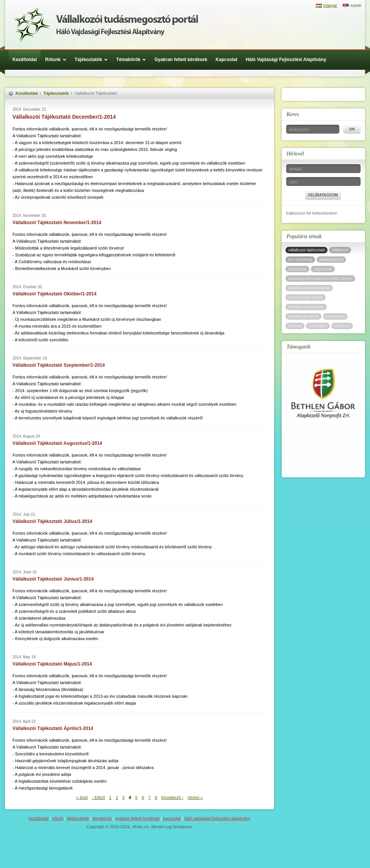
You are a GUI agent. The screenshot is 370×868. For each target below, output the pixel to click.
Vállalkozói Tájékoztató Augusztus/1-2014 (57, 443)
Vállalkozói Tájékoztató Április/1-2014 (53, 728)
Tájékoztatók (93, 60)
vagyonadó (323, 269)
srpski (356, 5)
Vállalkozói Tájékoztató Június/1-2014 (53, 579)
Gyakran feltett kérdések (181, 60)
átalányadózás (332, 260)
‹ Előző (99, 797)
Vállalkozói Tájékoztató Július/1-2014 (52, 521)
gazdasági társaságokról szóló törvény (320, 279)
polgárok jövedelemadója (309, 288)
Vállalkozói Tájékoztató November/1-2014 (57, 223)
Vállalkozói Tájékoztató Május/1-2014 (52, 664)
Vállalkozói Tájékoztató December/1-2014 (64, 117)
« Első (82, 797)
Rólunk (58, 60)
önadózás (342, 326)
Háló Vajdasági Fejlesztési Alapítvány (286, 60)
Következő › (172, 797)
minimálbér (318, 326)
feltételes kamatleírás (306, 307)
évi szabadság (300, 260)
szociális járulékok (303, 316)
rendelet (295, 326)
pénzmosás (335, 316)
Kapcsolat (227, 60)
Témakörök (133, 60)
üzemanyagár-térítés (306, 297)
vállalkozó (340, 250)
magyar (330, 5)
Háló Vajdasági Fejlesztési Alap (106, 25)
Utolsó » (195, 797)
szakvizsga (297, 269)
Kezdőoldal (25, 60)
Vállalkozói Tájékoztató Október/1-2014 (54, 294)
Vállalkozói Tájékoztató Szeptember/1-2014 (59, 365)
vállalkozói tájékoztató (307, 250)
